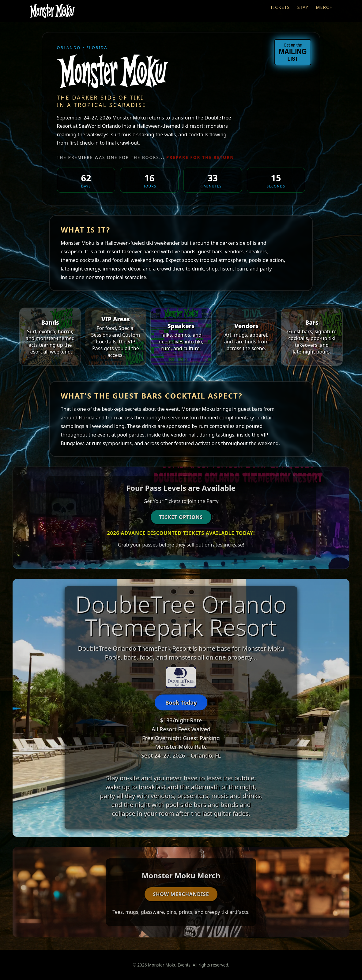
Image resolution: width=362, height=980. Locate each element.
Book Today (181, 702)
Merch (324, 7)
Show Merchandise (181, 894)
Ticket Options (181, 517)
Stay (303, 7)
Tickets (280, 7)
